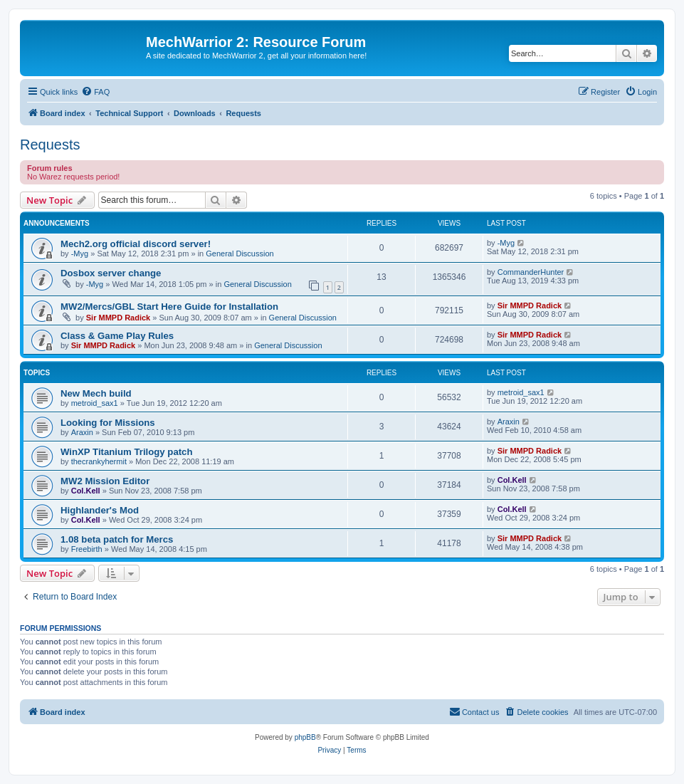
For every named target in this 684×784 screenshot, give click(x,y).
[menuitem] (95, 92)
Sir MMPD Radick (118, 318)
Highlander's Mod (100, 510)
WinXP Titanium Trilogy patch (127, 452)
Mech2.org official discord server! (136, 244)
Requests (50, 145)
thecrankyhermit (99, 461)
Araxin (82, 432)
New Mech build (96, 393)
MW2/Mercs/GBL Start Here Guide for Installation (169, 307)
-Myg (80, 254)
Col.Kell (86, 491)
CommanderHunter (531, 272)
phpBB (305, 737)
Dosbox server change (111, 273)
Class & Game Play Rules (117, 336)
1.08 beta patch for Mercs (117, 539)
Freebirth (87, 549)
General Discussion (240, 254)
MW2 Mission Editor (105, 481)
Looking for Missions (108, 423)
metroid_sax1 (95, 403)
